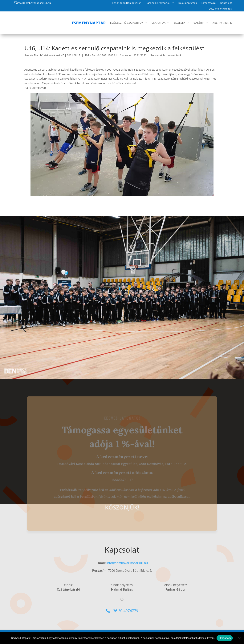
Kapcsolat (226, 3)
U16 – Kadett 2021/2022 (132, 55)
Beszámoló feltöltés (220, 9)
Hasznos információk (158, 3)
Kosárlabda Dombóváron (127, 3)
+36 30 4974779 (124, 611)
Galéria (199, 23)
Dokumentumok (188, 3)
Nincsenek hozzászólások (166, 55)
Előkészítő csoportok (127, 23)
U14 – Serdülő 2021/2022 (99, 55)
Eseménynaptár (89, 23)
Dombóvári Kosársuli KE (49, 55)
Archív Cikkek (222, 23)
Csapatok (159, 23)
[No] (239, 638)
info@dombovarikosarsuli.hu (34, 3)
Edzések (179, 23)
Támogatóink (209, 3)
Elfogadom (225, 638)
